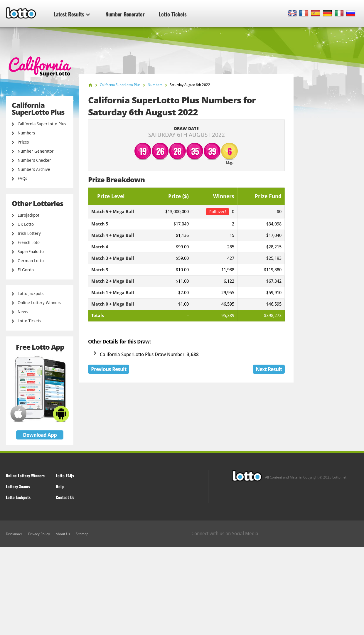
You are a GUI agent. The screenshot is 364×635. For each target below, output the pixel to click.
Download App (40, 435)
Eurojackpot (28, 215)
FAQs (22, 178)
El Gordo (26, 270)
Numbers (26, 133)
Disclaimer (14, 534)
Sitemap (82, 534)
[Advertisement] (182, 591)
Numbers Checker (34, 160)
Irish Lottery (29, 233)
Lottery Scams (18, 486)
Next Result (269, 369)
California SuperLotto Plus (42, 124)
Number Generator (125, 14)
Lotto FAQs (65, 475)
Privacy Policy (39, 534)
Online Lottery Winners (39, 303)
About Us (63, 534)
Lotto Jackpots (31, 294)
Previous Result (109, 369)
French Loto (29, 242)
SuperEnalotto (31, 252)
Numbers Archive (34, 169)
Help (60, 486)
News (23, 312)
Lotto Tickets (173, 14)
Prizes (23, 142)
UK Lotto (26, 224)
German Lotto (31, 261)
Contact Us (65, 497)
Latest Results (72, 14)
